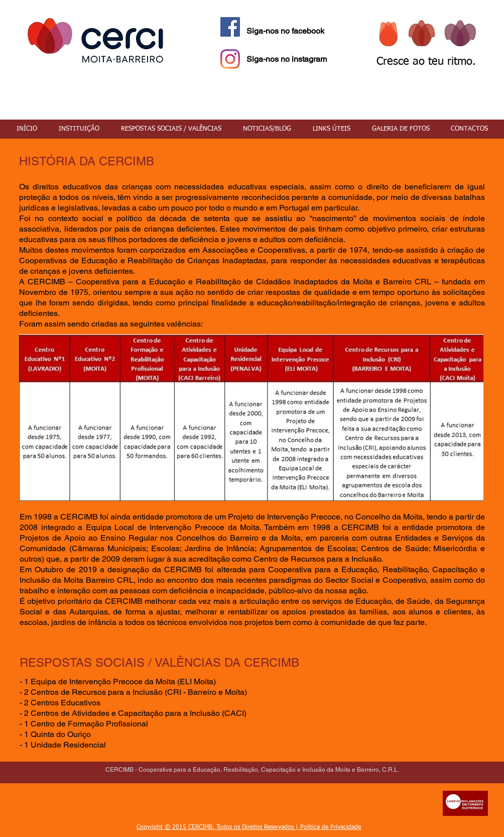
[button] (79, 129)
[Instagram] (230, 59)
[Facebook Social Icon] (230, 27)
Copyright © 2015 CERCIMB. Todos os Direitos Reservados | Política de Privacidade (249, 827)
